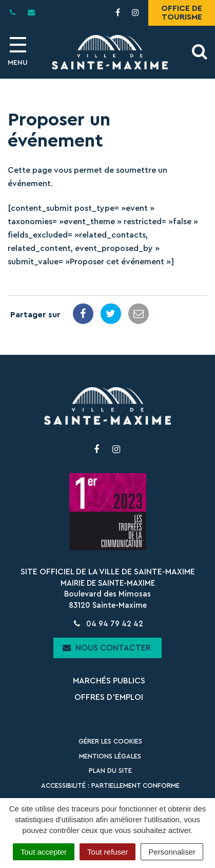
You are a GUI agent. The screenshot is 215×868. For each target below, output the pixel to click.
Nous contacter (107, 648)
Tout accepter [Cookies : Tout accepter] (44, 852)
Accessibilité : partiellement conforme (110, 785)
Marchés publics (109, 681)
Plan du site (110, 771)
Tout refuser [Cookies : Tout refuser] (107, 852)
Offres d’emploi (109, 697)
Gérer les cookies (110, 741)
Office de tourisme (182, 13)
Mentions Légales (110, 756)
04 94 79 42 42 (107, 624)
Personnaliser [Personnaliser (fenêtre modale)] (172, 852)
